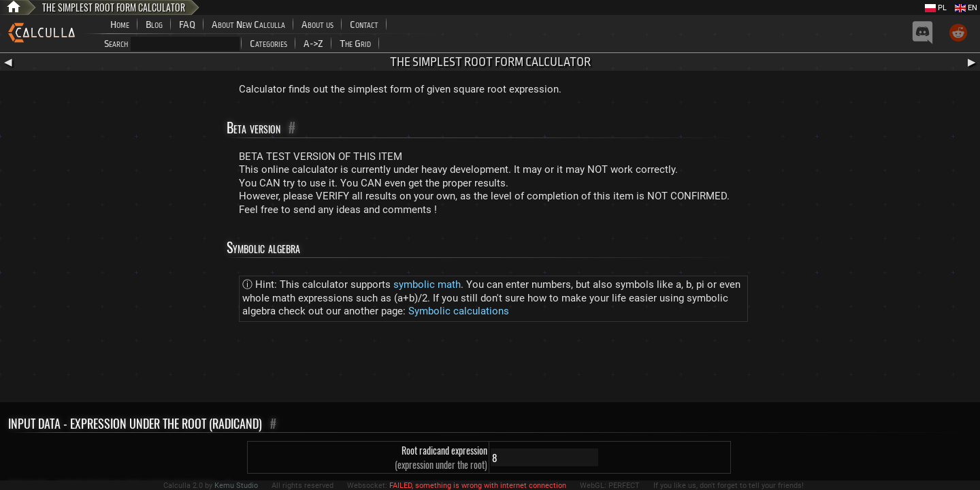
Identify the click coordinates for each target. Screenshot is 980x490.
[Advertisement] (490, 365)
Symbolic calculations (459, 311)
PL (936, 8)
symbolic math (427, 284)
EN (966, 8)
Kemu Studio (236, 486)
